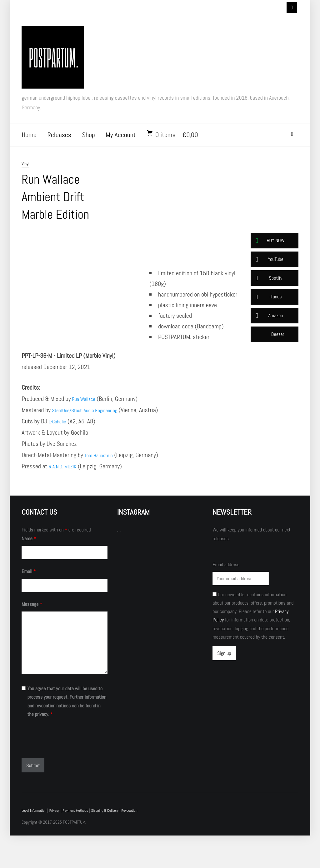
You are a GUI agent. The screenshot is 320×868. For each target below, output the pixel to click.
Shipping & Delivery (117, 843)
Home (29, 139)
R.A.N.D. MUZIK (66, 499)
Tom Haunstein (102, 487)
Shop (88, 139)
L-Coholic (60, 454)
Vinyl (26, 168)
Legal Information (36, 843)
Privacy (59, 843)
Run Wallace (86, 431)
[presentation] (69, 771)
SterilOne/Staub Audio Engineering (93, 442)
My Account (121, 139)
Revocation (145, 843)
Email (29, 604)
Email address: (226, 597)
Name (29, 571)
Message (32, 637)
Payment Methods (83, 843)
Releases (59, 139)
